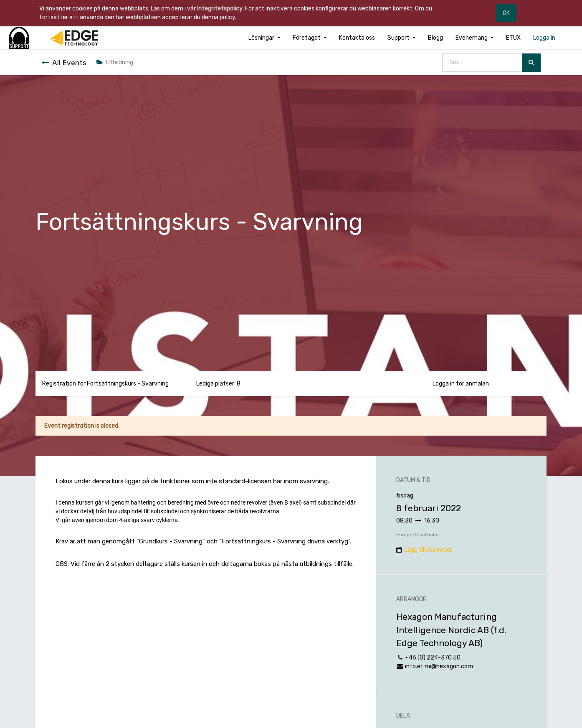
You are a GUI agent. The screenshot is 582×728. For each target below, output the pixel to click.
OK (506, 13)
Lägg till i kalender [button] (428, 550)
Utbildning (115, 62)
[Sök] (531, 63)
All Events (64, 63)
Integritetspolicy (220, 9)
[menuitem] (357, 38)
